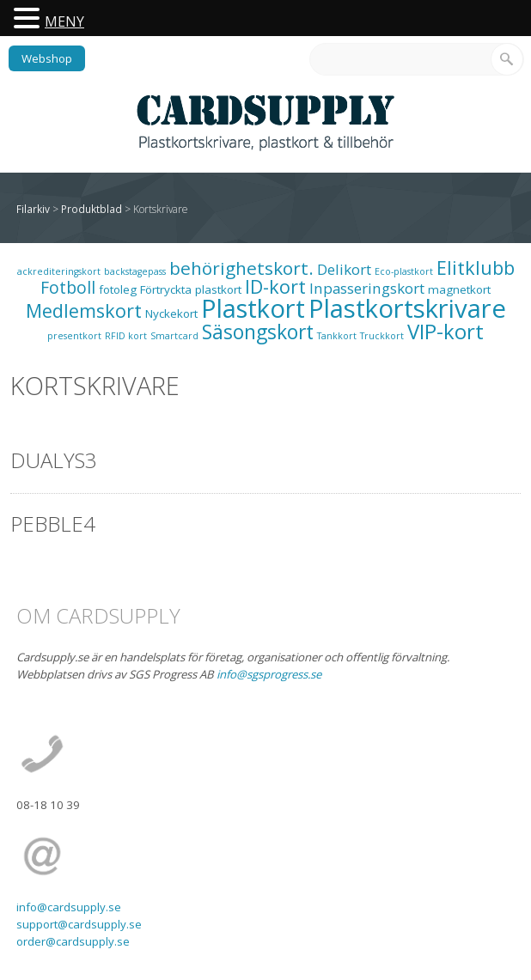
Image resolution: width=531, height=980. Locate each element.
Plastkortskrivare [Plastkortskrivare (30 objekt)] (407, 308)
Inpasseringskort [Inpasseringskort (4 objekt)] (367, 288)
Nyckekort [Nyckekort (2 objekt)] (171, 313)
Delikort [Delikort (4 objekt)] (344, 269)
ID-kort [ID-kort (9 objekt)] (275, 286)
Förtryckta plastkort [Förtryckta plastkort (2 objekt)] (191, 289)
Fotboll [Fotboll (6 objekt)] (68, 287)
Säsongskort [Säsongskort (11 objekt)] (258, 332)
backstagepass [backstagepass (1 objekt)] (135, 271)
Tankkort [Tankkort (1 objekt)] (337, 336)
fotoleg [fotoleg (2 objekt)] (118, 289)
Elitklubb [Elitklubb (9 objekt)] (476, 268)
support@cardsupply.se (79, 924)
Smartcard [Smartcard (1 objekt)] (174, 336)
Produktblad (92, 209)
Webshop (47, 58)
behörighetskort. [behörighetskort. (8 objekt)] (241, 268)
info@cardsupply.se (69, 907)
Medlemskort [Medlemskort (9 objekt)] (84, 310)
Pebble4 (53, 523)
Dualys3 (54, 460)
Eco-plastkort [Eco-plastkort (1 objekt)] (404, 271)
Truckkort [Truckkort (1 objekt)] (382, 336)
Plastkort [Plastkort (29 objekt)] (253, 308)
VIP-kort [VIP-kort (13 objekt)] (446, 331)
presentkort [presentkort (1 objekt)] (74, 336)
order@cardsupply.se (73, 941)
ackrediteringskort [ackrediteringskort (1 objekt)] (59, 271)
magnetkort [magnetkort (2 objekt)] (459, 289)
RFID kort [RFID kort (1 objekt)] (126, 336)
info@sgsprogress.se (269, 674)
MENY (64, 21)
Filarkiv (33, 209)
